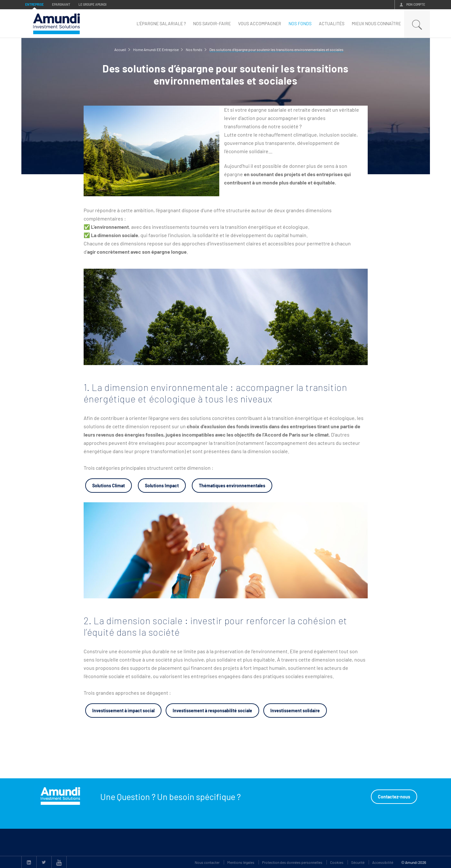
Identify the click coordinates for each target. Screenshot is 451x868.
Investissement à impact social (123, 711)
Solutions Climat (109, 486)
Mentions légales (241, 862)
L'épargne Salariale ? (161, 23)
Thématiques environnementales (232, 486)
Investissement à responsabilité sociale (212, 711)
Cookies (337, 862)
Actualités (332, 23)
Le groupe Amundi (93, 4)
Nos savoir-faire (212, 23)
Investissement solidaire (295, 711)
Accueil (120, 49)
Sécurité (358, 862)
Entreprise (34, 4)
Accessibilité (383, 862)
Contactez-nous (394, 797)
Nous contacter (207, 862)
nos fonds (300, 23)
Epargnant (61, 4)
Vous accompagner (260, 23)
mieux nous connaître (376, 23)
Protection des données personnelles (292, 862)
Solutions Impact (162, 486)
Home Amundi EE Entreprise (156, 49)
